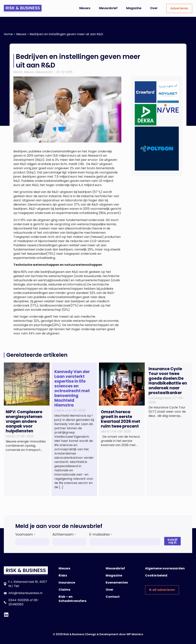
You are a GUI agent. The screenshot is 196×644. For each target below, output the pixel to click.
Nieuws (85, 8)
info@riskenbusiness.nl (25, 593)
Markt (18, 72)
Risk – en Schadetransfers (72, 599)
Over (154, 8)
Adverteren (179, 8)
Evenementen (117, 583)
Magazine (134, 8)
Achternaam (64, 534)
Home (8, 34)
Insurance (67, 583)
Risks (63, 575)
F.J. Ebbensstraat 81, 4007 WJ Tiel (28, 584)
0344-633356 (19, 600)
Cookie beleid (156, 575)
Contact (113, 597)
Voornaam (25, 534)
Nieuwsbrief (108, 8)
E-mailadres (101, 534)
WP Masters (135, 634)
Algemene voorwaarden (165, 568)
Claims (64, 590)
